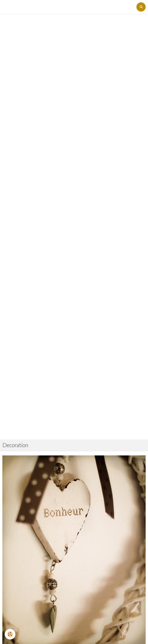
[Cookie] (10, 634)
